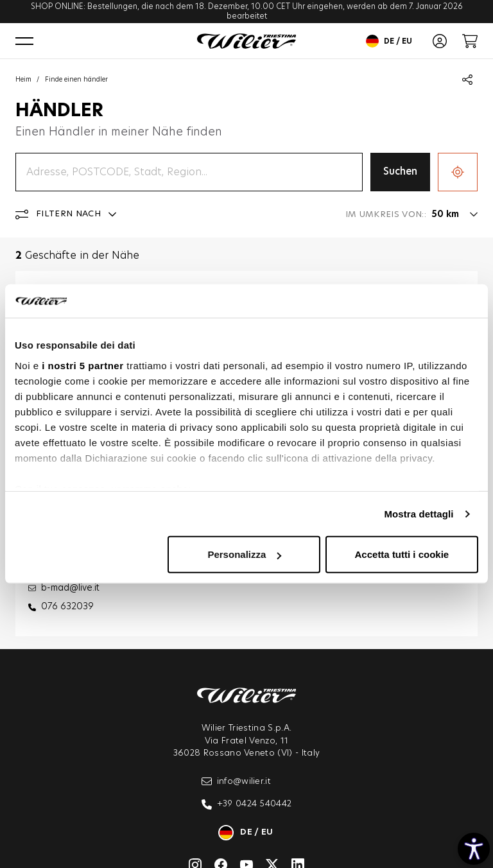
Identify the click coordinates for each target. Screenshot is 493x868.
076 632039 (67, 607)
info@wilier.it (237, 781)
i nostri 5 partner (82, 366)
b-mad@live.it (70, 588)
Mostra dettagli (419, 514)
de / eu (389, 41)
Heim (23, 80)
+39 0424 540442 (247, 804)
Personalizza (244, 554)
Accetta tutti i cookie (402, 554)
